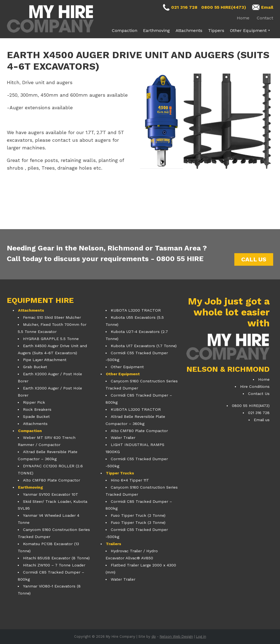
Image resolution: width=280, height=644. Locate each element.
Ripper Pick (34, 402)
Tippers (216, 30)
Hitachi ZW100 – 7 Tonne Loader (54, 565)
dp (154, 636)
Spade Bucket (36, 416)
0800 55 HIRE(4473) (224, 7)
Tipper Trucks (120, 473)
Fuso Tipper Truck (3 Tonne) (138, 522)
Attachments (189, 30)
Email (267, 7)
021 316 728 (184, 7)
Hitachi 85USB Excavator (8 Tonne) (56, 558)
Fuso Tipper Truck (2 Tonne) (138, 515)
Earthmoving (156, 30)
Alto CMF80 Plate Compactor (52, 480)
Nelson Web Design (176, 636)
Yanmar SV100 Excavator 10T (51, 494)
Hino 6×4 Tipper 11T (130, 480)
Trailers (113, 544)
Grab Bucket (35, 367)
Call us (254, 259)
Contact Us (259, 394)
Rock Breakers (37, 409)
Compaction (125, 30)
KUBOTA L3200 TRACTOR (136, 310)
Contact (265, 18)
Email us (262, 420)
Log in (201, 636)
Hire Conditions (255, 386)
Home (243, 18)
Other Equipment (248, 30)
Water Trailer (123, 438)
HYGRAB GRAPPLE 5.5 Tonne (51, 339)
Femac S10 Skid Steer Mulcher (52, 317)
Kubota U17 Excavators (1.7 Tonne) (144, 346)
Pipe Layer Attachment (45, 360)
